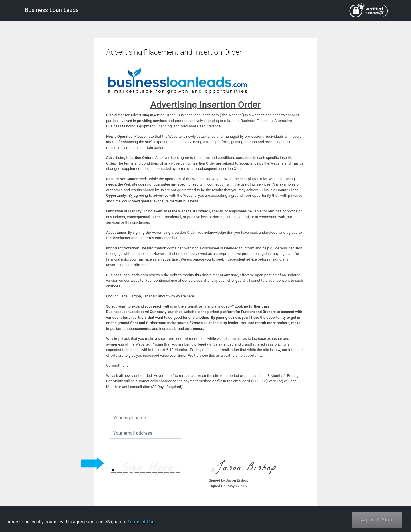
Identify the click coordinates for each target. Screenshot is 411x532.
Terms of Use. (141, 522)
